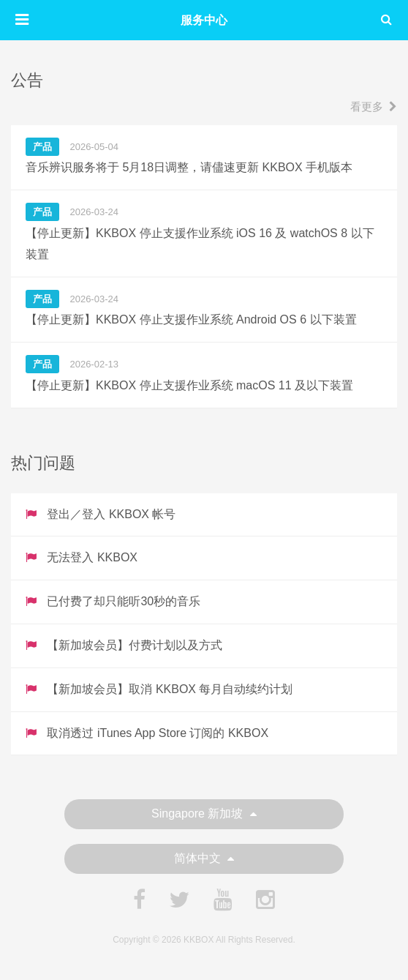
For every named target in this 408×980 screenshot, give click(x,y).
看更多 (374, 106)
